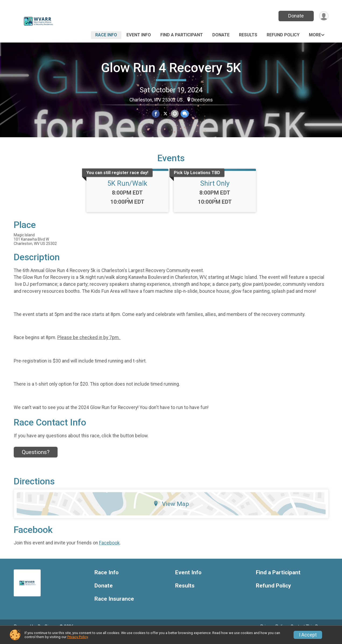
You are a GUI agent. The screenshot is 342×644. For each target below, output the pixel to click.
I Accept (308, 635)
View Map (171, 511)
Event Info (139, 35)
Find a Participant (182, 35)
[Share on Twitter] (165, 114)
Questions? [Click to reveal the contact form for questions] (36, 460)
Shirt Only (215, 191)
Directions (202, 100)
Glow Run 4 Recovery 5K (171, 68)
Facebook (109, 550)
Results (248, 35)
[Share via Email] (175, 114)
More (315, 35)
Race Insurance (114, 606)
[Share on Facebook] (156, 114)
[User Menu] (324, 16)
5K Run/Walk (127, 191)
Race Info (106, 35)
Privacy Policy (77, 637)
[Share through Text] (184, 114)
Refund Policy (283, 35)
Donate (295, 16)
